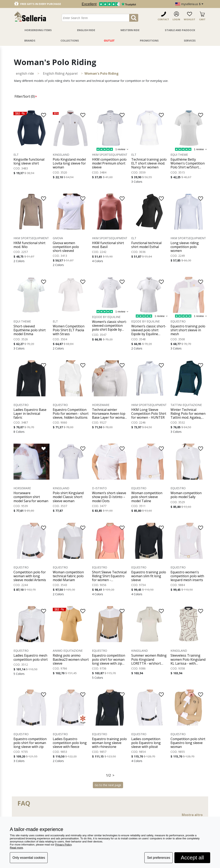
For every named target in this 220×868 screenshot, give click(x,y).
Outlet (109, 41)
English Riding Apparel (60, 73)
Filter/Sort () (26, 96)
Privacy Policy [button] (63, 845)
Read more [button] (16, 848)
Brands (30, 41)
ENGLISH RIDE (25, 73)
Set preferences (159, 858)
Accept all (192, 858)
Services (190, 41)
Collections (70, 41)
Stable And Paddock (180, 30)
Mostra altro (192, 815)
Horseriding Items (38, 30)
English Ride (86, 30)
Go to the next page (108, 785)
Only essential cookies (29, 858)
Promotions (149, 41)
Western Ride (130, 30)
